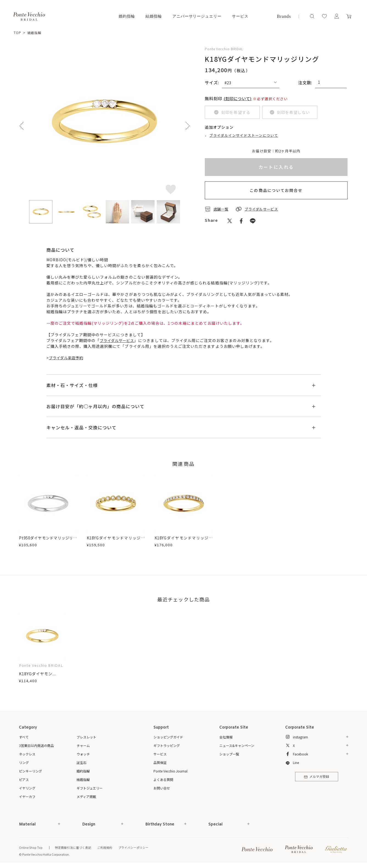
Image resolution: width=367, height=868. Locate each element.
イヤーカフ (27, 796)
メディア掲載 (86, 796)
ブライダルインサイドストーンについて (244, 135)
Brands (284, 16)
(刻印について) (239, 98)
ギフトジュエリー (90, 788)
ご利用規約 (104, 848)
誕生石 (82, 762)
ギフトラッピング (167, 745)
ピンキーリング (30, 771)
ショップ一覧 (229, 754)
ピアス (24, 779)
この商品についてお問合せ (276, 190)
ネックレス (27, 754)
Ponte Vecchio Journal (170, 771)
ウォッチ (83, 754)
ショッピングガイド (168, 737)
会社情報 (226, 737)
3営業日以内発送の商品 (36, 745)
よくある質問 (163, 779)
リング (24, 762)
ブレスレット (86, 737)
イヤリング (27, 788)
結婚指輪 (154, 16)
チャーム (83, 745)
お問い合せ (162, 788)
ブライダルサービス (118, 340)
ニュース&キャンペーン (237, 745)
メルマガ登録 (317, 777)
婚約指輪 (127, 16)
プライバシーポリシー (133, 848)
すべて (24, 737)
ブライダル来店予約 (67, 358)
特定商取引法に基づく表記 (72, 848)
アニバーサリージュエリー (197, 16)
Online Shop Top (30, 848)
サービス (240, 16)
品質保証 (160, 762)
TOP (17, 33)
